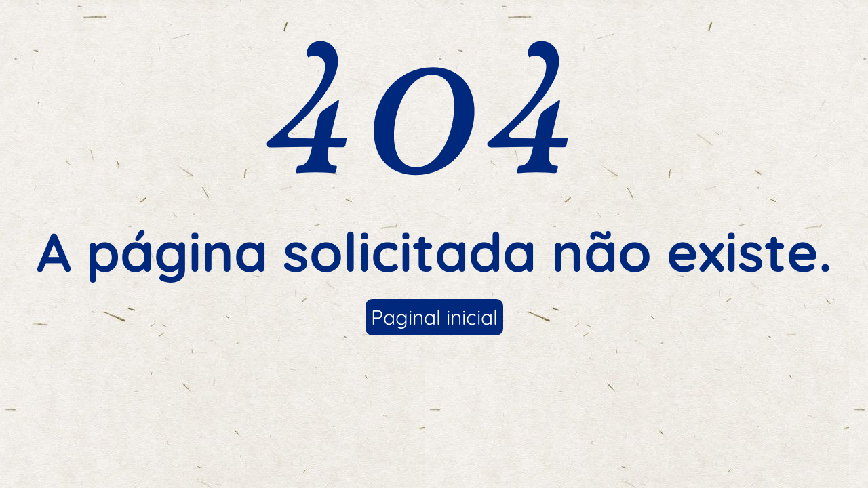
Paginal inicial (434, 317)
